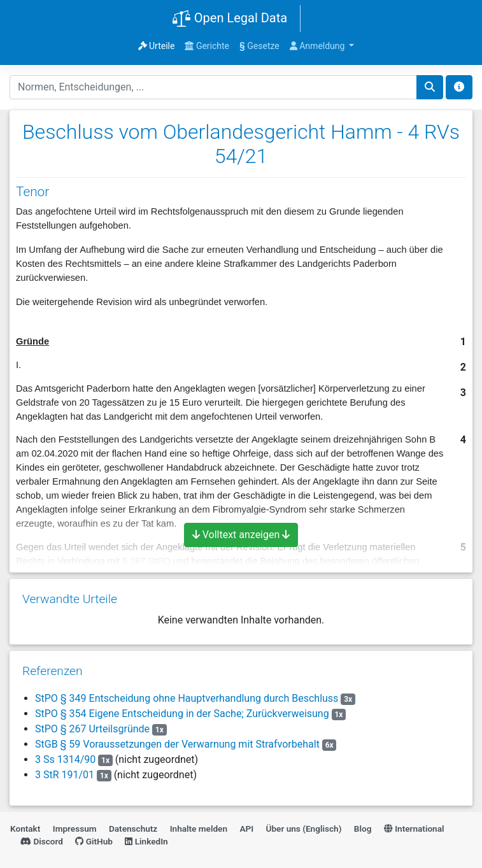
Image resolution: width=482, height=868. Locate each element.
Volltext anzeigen (241, 535)
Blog (363, 829)
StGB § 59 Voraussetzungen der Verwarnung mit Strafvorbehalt (177, 744)
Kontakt (25, 829)
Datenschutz (133, 829)
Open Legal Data (230, 19)
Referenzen (53, 671)
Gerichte (207, 46)
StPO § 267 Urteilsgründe (92, 729)
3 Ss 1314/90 (65, 759)
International (414, 829)
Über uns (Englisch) (304, 829)
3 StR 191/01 (65, 775)
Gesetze (259, 46)
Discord (42, 841)
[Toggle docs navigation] (459, 87)
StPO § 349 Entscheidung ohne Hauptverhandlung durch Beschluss (187, 698)
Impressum (75, 829)
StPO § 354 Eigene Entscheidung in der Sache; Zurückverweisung (182, 714)
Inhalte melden (199, 829)
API (246, 829)
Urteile (157, 46)
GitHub (94, 841)
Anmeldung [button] (318, 46)
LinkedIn (146, 841)
